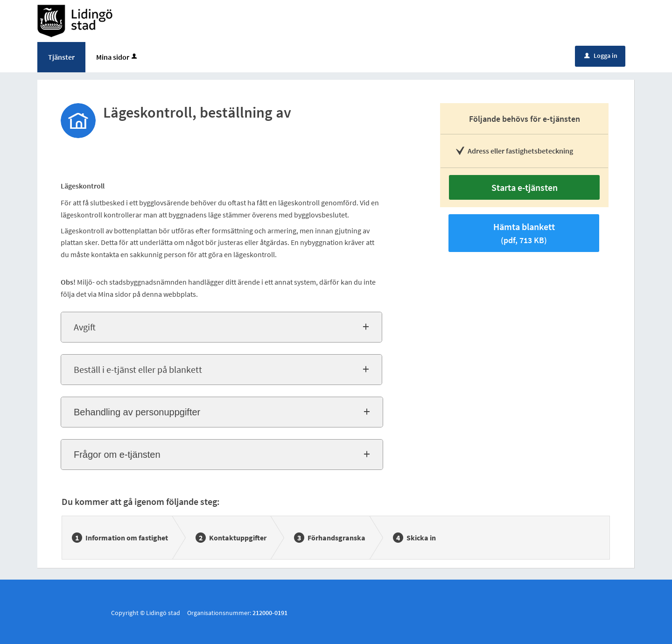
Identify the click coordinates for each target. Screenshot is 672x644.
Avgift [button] (85, 327)
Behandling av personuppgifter (137, 412)
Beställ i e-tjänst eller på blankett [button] (138, 369)
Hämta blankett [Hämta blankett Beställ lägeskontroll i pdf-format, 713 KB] (524, 233)
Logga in (601, 56)
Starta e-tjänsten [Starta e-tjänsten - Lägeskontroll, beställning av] (525, 187)
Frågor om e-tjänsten (117, 455)
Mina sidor (117, 57)
